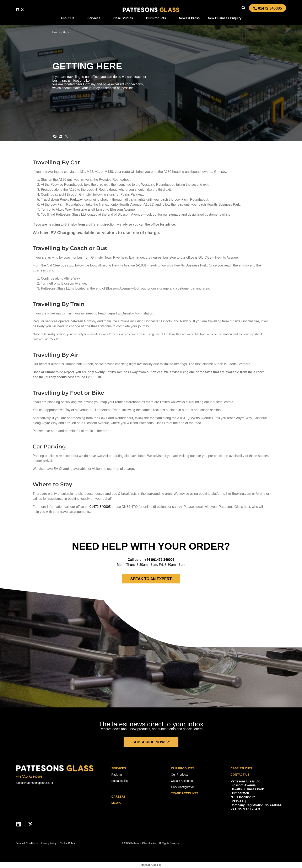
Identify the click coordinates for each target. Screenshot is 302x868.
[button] (244, 8)
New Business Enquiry (225, 18)
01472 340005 (100, 507)
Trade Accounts (185, 793)
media (116, 803)
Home (55, 32)
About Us (69, 18)
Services (96, 18)
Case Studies (125, 18)
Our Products (158, 18)
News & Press (189, 18)
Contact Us (240, 775)
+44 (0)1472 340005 (159, 560)
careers (118, 797)
